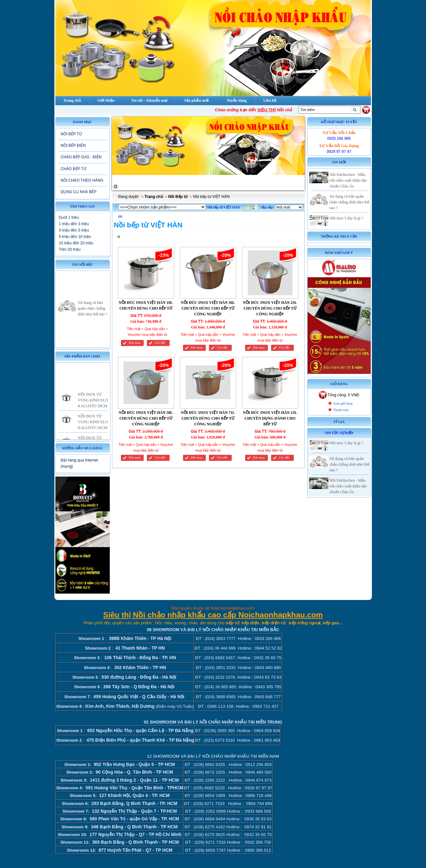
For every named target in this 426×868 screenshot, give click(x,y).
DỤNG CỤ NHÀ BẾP (79, 192)
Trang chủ (154, 197)
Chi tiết (160, 343)
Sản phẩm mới (196, 100)
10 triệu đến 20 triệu (76, 243)
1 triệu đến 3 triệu (74, 224)
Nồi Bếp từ (178, 197)
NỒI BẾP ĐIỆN (73, 146)
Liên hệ (270, 100)
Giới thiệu (106, 100)
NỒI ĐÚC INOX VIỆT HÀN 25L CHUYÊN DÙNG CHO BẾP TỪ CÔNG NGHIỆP (270, 308)
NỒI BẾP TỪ (72, 134)
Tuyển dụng (237, 100)
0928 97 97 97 (339, 152)
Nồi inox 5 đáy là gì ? (346, 218)
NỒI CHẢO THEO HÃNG (82, 180)
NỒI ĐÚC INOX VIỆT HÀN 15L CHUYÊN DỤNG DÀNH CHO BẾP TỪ (270, 418)
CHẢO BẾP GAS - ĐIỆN (81, 157)
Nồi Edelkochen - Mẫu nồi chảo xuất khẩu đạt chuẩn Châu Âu (348, 180)
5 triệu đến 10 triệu (75, 237)
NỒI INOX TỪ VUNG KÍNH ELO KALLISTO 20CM (93, 427)
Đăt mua (135, 343)
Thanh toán (341, 410)
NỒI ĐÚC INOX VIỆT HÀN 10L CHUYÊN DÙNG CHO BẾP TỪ (146, 305)
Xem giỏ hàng (343, 403)
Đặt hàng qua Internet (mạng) (79, 463)
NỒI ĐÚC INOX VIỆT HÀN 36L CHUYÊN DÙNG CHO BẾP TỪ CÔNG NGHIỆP (208, 308)
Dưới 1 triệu (69, 217)
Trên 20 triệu (70, 249)
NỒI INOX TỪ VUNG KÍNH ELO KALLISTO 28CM (93, 405)
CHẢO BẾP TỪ (74, 169)
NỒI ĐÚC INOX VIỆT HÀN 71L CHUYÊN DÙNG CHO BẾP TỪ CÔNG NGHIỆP (208, 418)
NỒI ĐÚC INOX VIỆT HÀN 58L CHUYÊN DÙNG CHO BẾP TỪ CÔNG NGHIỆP (146, 418)
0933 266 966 (339, 138)
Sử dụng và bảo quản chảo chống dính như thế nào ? (92, 313)
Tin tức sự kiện (339, 433)
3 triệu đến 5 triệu (74, 230)
